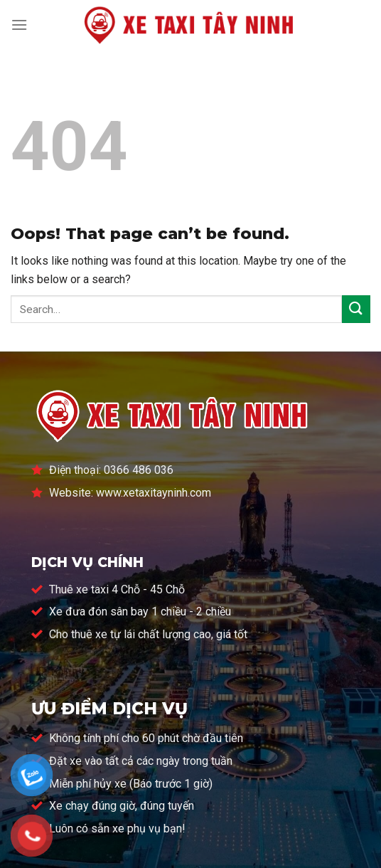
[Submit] (356, 309)
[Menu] (19, 25)
